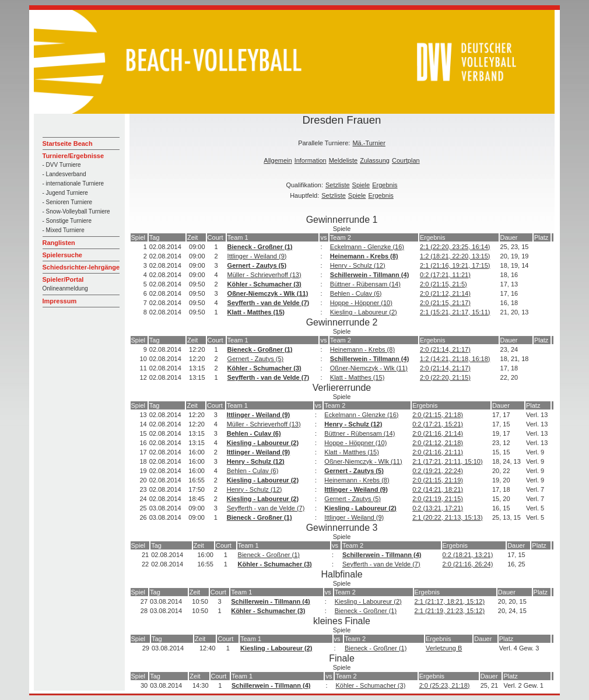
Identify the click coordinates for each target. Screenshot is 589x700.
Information (311, 160)
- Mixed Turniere (64, 230)
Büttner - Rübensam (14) (365, 284)
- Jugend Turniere (65, 193)
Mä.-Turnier (369, 143)
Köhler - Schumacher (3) (264, 284)
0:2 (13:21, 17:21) (438, 508)
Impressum (60, 301)
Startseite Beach (68, 143)
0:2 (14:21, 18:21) (438, 489)
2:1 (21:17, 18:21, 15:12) (450, 601)
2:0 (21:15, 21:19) (438, 480)
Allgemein (278, 160)
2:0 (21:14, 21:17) (445, 349)
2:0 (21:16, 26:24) (468, 564)
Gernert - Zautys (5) (257, 265)
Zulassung (375, 160)
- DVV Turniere (62, 165)
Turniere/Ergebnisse (73, 156)
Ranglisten (59, 243)
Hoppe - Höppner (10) (361, 303)
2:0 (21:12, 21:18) (438, 443)
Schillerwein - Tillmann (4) (370, 275)
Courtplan (406, 160)
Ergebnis (385, 185)
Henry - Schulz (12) (358, 265)
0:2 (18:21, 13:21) (468, 555)
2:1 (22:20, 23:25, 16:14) (455, 247)
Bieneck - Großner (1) (260, 247)
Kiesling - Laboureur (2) (364, 312)
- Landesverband (64, 174)
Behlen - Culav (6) (356, 293)
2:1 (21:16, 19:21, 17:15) (455, 265)
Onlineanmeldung (65, 288)
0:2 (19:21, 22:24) (438, 471)
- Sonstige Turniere (67, 221)
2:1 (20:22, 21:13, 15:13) (447, 517)
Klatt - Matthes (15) (256, 312)
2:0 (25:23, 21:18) (445, 685)
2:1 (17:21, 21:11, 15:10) (447, 461)
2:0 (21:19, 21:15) (438, 499)
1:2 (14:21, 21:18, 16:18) (455, 359)
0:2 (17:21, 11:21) (445, 275)
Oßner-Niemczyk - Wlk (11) (268, 293)
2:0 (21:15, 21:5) (443, 284)
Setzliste (338, 185)
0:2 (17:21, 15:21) (438, 424)
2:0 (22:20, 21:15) (445, 377)
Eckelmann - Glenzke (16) (367, 247)
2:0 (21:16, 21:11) (438, 452)
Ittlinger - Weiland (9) (257, 256)
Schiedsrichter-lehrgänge (81, 267)
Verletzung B (444, 648)
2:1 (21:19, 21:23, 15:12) (450, 611)
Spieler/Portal (63, 279)
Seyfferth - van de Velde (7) (269, 303)
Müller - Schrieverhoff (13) (264, 275)
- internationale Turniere (73, 183)
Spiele (361, 185)
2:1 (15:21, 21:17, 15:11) (455, 312)
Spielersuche (62, 255)
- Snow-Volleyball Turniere (76, 211)
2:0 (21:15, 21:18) (438, 415)
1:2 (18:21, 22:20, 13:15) (455, 256)
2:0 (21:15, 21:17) (445, 303)
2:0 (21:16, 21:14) (438, 433)
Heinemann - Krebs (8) (364, 256)
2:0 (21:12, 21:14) (445, 293)
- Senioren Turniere (68, 202)
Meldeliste (343, 160)
